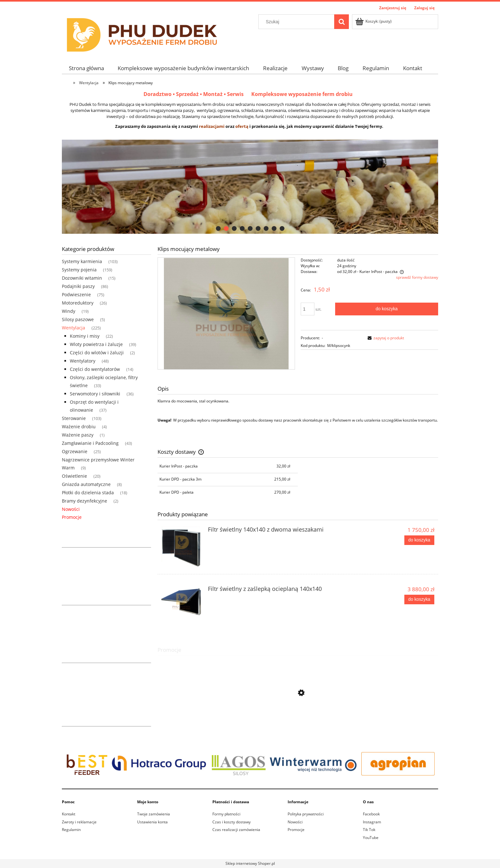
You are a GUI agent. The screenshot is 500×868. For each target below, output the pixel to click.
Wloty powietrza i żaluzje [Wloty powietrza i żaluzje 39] (96, 344)
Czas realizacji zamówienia (236, 830)
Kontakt (69, 814)
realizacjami (212, 126)
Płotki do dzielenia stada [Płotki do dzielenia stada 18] (88, 493)
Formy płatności (226, 814)
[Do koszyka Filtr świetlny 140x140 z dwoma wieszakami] (419, 540)
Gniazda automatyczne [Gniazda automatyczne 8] (86, 484)
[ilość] (308, 309)
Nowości (71, 509)
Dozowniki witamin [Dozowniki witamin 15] (82, 278)
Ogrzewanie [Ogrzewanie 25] (75, 451)
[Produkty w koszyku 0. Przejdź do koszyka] (374, 21)
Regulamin (71, 830)
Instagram (372, 822)
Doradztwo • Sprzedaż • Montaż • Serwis (197, 94)
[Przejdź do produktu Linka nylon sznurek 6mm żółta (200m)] (298, 721)
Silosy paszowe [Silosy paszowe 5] (78, 319)
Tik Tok (369, 830)
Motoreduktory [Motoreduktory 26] (78, 303)
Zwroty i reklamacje (79, 822)
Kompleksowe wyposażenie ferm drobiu (302, 94)
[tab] (218, 228)
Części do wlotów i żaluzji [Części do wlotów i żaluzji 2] (97, 353)
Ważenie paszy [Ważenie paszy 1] (78, 435)
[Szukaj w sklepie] (298, 22)
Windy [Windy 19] (69, 311)
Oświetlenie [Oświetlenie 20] (74, 476)
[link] (250, 187)
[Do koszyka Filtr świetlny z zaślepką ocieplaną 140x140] (419, 600)
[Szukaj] (342, 22)
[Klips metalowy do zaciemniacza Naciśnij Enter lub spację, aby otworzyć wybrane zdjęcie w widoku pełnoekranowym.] (226, 313)
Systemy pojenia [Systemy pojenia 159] (79, 270)
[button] (385, 338)
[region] (250, 187)
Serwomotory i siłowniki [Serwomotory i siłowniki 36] (95, 394)
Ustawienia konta (152, 822)
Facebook (371, 814)
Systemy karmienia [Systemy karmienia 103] (82, 261)
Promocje (72, 517)
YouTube (371, 838)
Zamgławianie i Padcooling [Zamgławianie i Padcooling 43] (90, 443)
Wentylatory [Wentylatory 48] (83, 361)
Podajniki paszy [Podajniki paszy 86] (78, 286)
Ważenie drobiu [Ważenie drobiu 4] (79, 427)
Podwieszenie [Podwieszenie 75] (76, 294)
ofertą (242, 126)
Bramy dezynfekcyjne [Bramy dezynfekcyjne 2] (85, 501)
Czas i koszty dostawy (232, 822)
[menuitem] (86, 68)
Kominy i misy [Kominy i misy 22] (85, 336)
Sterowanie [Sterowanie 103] (74, 418)
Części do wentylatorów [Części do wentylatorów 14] (95, 369)
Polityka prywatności (306, 814)
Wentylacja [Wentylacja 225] (74, 328)
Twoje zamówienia (154, 814)
